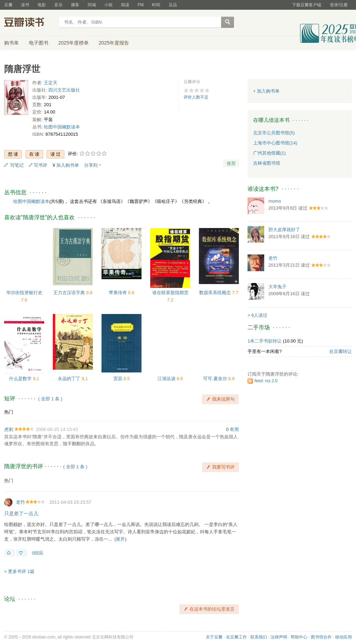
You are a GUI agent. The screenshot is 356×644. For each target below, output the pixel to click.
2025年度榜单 (74, 43)
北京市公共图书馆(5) (274, 133)
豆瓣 (8, 5)
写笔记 (17, 165)
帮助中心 (299, 637)
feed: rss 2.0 (266, 381)
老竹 (21, 502)
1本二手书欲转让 (265, 341)
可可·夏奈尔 (216, 379)
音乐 (58, 5)
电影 (42, 5)
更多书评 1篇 (21, 571)
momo (275, 201)
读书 (25, 5)
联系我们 (259, 637)
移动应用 (343, 637)
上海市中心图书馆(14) (275, 143)
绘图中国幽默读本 (62, 127)
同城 (92, 5)
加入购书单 (68, 165)
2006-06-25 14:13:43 (57, 429)
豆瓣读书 (29, 23)
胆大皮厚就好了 (284, 230)
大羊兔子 (277, 287)
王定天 (51, 83)
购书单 (11, 43)
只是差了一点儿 (21, 513)
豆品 (173, 5)
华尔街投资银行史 (24, 293)
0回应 (38, 553)
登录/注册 (339, 5)
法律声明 (279, 637)
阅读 (125, 5)
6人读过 (259, 315)
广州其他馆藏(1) (269, 153)
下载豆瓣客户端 (307, 5)
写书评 (41, 165)
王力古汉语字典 (70, 293)
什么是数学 (21, 379)
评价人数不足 (196, 97)
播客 (75, 5)
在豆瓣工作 (236, 637)
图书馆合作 (321, 637)
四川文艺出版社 (64, 90)
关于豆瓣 (214, 637)
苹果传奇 (119, 293)
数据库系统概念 (216, 293)
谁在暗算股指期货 (170, 293)
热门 (9, 412)
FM (141, 5)
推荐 (231, 163)
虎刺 (9, 429)
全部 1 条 (50, 399)
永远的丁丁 (70, 379)
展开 (120, 539)
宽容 (119, 379)
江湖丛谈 (167, 379)
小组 (108, 5)
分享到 (91, 165)
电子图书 (39, 43)
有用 (234, 429)
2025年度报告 (114, 43)
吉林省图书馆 (267, 163)
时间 (156, 5)
